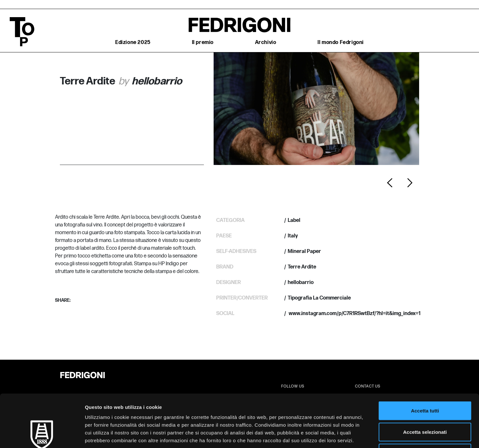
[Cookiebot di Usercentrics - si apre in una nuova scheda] (42, 435)
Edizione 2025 (133, 43)
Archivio (266, 43)
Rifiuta (425, 405)
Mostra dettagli (340, 435)
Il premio (203, 43)
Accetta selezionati (425, 384)
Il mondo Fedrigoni (341, 43)
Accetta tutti (425, 363)
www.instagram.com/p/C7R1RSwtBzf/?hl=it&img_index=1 (354, 314)
